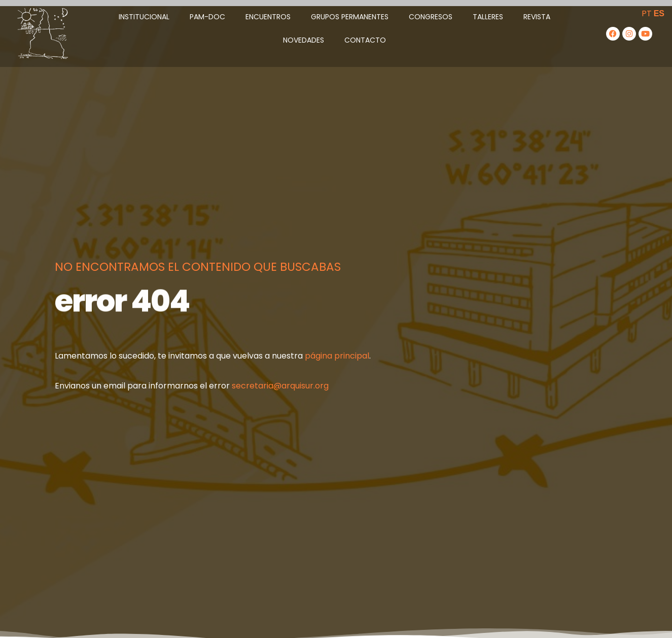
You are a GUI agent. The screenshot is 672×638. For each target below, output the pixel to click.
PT (647, 13)
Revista (537, 17)
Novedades (304, 40)
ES (659, 13)
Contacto (365, 40)
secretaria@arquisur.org (280, 386)
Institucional (144, 17)
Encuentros (268, 17)
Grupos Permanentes (350, 17)
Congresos (431, 17)
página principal (337, 356)
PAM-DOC (207, 17)
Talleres (488, 17)
